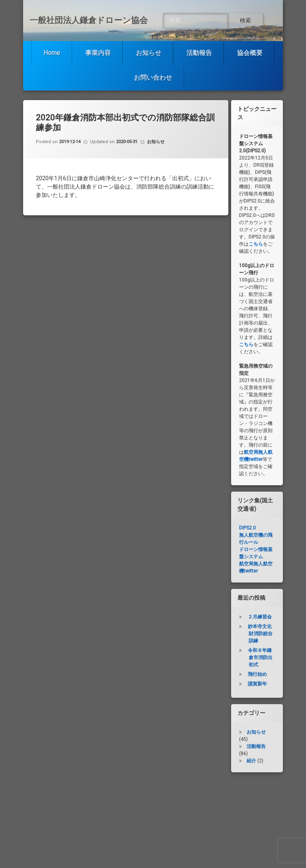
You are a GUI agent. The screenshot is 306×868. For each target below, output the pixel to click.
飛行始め (257, 674)
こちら (256, 244)
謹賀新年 (257, 684)
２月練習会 (260, 617)
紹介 (251, 761)
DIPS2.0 (247, 528)
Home (52, 53)
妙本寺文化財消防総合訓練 (260, 634)
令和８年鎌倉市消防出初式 (260, 657)
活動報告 (199, 53)
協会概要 (250, 53)
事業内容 (98, 53)
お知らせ (149, 53)
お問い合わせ (153, 78)
